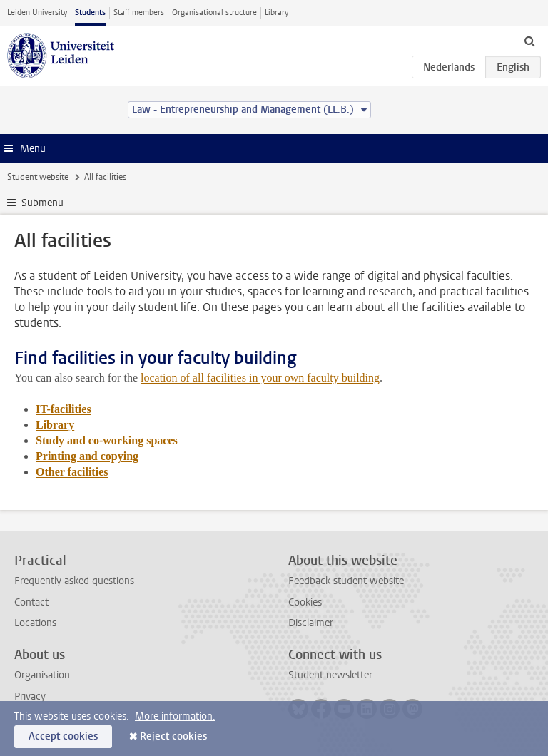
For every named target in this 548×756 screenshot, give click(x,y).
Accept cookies (63, 736)
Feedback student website (346, 581)
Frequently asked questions (74, 581)
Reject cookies (173, 736)
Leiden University (37, 12)
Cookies (305, 602)
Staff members (139, 12)
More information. (175, 716)
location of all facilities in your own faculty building (260, 378)
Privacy (30, 696)
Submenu (42, 203)
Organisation (42, 675)
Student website (38, 177)
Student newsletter (330, 675)
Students (90, 12)
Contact (31, 602)
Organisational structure (214, 12)
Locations (35, 623)
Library (276, 12)
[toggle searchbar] (529, 41)
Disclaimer (311, 623)
